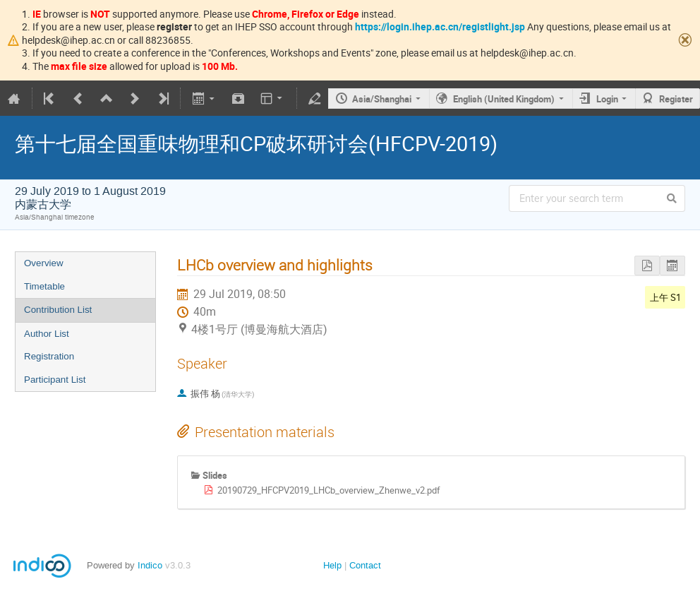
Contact (365, 565)
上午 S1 (665, 297)
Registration (49, 356)
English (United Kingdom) (504, 99)
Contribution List (58, 310)
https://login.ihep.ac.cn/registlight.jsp (440, 26)
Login (607, 99)
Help (332, 565)
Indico (150, 565)
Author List (47, 334)
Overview (44, 263)
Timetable (44, 286)
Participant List (55, 380)
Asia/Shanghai (382, 99)
